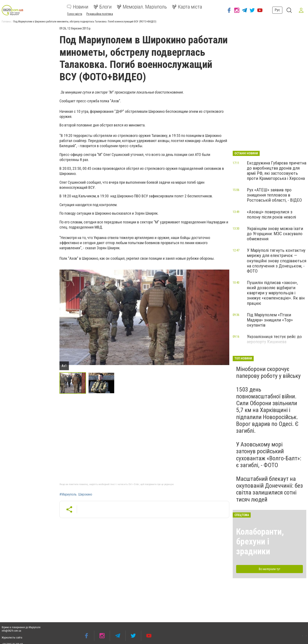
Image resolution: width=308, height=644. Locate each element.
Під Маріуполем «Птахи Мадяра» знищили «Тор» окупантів (270, 320)
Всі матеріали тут (269, 569)
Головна (6, 22)
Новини (78, 7)
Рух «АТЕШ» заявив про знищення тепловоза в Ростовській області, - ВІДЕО (274, 195)
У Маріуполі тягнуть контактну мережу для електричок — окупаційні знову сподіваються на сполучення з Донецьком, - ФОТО (277, 261)
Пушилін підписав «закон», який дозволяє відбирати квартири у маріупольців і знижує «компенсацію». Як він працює (276, 293)
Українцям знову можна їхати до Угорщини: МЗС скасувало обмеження (275, 234)
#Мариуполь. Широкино (76, 494)
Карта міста (187, 7)
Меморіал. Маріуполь (142, 7)
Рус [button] (277, 10)
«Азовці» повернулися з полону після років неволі (271, 214)
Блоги (103, 7)
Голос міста (75, 14)
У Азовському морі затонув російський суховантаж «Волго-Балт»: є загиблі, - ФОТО (269, 455)
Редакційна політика (100, 14)
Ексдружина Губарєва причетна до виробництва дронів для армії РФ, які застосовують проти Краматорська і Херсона (277, 171)
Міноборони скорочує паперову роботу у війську (268, 372)
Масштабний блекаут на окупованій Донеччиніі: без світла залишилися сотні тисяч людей (269, 489)
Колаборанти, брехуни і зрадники (260, 542)
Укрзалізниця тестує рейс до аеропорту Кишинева (274, 339)
